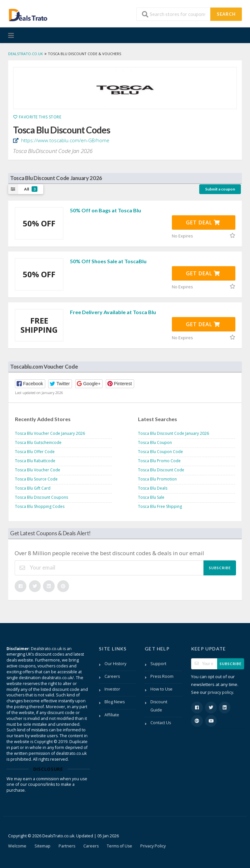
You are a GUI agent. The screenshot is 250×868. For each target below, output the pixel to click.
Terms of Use (119, 846)
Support (158, 664)
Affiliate (112, 715)
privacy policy (220, 692)
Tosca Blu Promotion (157, 479)
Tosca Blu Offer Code (35, 452)
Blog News (115, 702)
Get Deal (203, 222)
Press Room (162, 676)
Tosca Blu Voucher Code (38, 470)
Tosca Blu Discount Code (161, 470)
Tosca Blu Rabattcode (35, 461)
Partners (67, 846)
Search (226, 14)
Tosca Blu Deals (153, 488)
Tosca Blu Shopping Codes (40, 506)
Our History (115, 664)
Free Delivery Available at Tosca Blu (113, 312)
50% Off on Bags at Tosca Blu (105, 210)
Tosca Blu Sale (151, 497)
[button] (30, 384)
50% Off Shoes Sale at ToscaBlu (108, 261)
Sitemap (42, 846)
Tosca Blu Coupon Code (160, 452)
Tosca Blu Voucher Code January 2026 (50, 433)
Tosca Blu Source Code (36, 479)
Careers (112, 676)
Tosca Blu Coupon (155, 442)
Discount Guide (159, 706)
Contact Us (161, 723)
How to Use (161, 689)
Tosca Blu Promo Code (159, 461)
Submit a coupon (220, 189)
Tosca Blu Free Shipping (160, 506)
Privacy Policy (153, 846)
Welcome (17, 846)
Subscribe (220, 568)
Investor (112, 689)
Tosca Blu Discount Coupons (42, 497)
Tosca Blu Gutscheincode (38, 442)
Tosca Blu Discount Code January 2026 (174, 433)
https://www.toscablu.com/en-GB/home (65, 140)
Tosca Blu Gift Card (33, 488)
